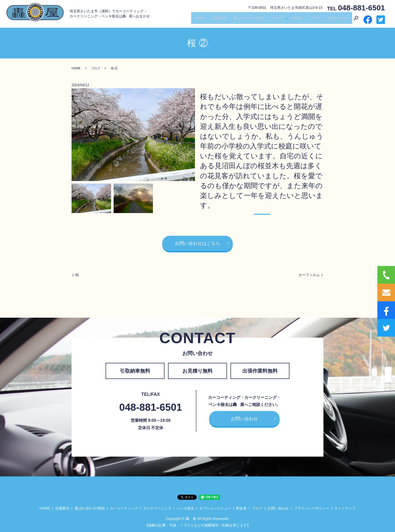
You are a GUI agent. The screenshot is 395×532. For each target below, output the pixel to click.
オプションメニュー (215, 508)
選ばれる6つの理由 (247, 20)
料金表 (298, 20)
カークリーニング (157, 508)
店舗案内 (218, 20)
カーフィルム (309, 275)
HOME (199, 20)
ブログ (315, 20)
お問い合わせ (338, 20)
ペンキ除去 (185, 508)
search (356, 20)
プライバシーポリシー (312, 508)
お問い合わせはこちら (197, 243)
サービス (276, 20)
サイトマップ (345, 508)
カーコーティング (124, 508)
